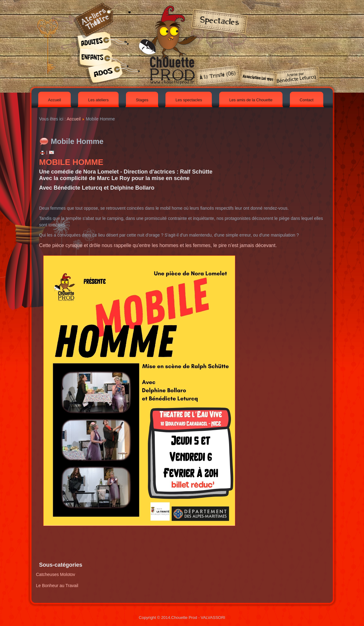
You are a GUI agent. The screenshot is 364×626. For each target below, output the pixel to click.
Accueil (55, 100)
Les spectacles (189, 100)
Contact (307, 100)
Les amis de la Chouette (251, 100)
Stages (142, 100)
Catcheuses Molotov (56, 574)
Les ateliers (98, 100)
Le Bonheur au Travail (57, 586)
